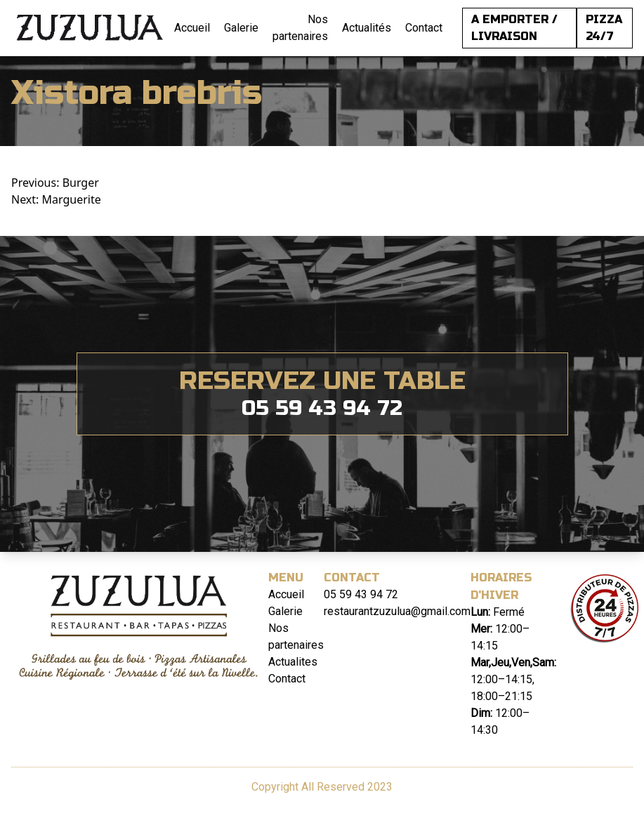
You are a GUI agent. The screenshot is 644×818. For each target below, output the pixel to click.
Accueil (192, 28)
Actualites (293, 662)
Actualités (367, 28)
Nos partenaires (300, 28)
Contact (424, 28)
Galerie (241, 28)
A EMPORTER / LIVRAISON (514, 28)
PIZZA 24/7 (604, 28)
